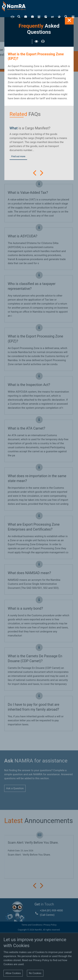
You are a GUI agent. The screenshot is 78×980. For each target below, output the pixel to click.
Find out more (18, 156)
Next (42, 173)
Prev (35, 173)
